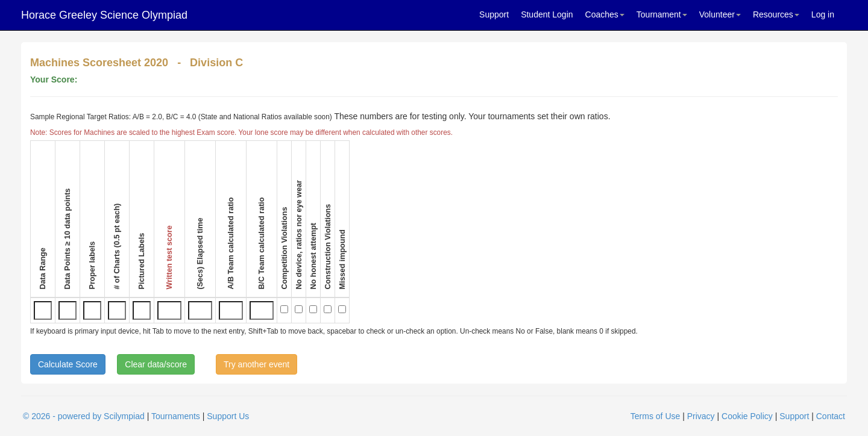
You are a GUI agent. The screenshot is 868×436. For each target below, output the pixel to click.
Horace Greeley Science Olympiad (104, 15)
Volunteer (720, 14)
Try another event (256, 364)
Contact (831, 416)
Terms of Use (655, 416)
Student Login (547, 14)
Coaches (605, 14)
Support (494, 14)
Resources (776, 14)
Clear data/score (156, 364)
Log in (823, 14)
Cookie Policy (747, 416)
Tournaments (176, 416)
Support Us (228, 416)
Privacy (701, 416)
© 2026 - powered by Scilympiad (84, 416)
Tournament (662, 14)
